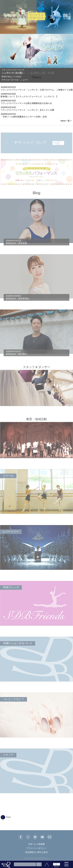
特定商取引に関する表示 (36, 852)
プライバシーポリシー (36, 848)
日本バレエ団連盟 (36, 844)
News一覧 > (66, 121)
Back (6, 817)
